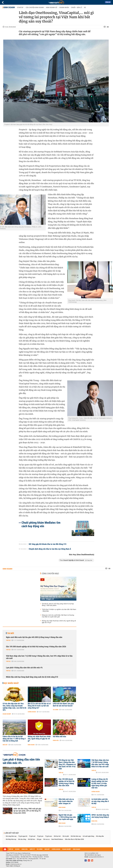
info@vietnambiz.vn (16, 864)
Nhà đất (5, 745)
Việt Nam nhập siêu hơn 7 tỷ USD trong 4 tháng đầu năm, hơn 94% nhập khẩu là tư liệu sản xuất (39, 657)
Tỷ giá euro (49, 836)
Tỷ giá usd (32, 836)
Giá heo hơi (57, 836)
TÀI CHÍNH (40, 849)
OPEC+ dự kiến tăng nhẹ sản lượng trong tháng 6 (100, 816)
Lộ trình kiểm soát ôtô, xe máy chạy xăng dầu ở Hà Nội (100, 801)
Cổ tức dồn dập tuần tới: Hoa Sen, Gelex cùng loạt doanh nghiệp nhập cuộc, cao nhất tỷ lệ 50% (14, 707)
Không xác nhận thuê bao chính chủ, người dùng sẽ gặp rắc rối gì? (59, 622)
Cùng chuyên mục (50, 574)
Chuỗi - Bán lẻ (76, 8)
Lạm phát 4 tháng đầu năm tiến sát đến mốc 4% (24, 668)
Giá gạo (39, 839)
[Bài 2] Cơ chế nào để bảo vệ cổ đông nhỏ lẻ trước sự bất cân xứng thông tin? (39, 706)
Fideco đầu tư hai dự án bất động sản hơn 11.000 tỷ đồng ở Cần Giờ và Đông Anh (14, 739)
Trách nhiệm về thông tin (13, 866)
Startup (20, 8)
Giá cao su (46, 839)
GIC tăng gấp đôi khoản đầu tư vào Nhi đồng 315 (48, 544)
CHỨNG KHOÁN (56, 849)
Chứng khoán (32, 712)
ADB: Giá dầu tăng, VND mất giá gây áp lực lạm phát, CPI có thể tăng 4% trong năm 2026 (27, 811)
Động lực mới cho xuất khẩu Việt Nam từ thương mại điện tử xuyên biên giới (58, 616)
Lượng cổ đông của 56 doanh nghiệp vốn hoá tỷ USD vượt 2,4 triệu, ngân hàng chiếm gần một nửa (100, 783)
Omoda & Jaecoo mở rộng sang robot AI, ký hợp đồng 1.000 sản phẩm (58, 605)
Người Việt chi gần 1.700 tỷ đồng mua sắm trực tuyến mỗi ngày (67, 817)
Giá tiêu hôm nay (76, 836)
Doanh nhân (64, 8)
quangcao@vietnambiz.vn (96, 857)
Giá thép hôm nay (11, 839)
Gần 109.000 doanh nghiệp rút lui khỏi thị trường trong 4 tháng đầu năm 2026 (36, 647)
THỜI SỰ (11, 849)
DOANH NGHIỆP (66, 849)
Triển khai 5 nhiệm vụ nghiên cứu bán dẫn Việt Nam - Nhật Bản (59, 610)
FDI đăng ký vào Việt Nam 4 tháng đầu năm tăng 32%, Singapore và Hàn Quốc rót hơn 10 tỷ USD (67, 764)
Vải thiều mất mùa (59, 737)
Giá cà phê (66, 836)
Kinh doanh (9, 7)
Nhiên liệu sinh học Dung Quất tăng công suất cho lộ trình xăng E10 (32, 677)
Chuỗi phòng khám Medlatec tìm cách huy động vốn (41, 524)
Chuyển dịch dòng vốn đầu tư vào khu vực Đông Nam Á (50, 549)
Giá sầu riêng (22, 839)
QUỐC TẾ (32, 849)
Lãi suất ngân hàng (88, 836)
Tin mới (10, 633)
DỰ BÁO (17, 849)
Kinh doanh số (52, 8)
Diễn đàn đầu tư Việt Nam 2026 (74, 839)
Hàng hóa (56, 740)
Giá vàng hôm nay (11, 836)
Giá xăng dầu (100, 836)
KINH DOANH (77, 849)
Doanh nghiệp (7, 714)
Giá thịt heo (31, 839)
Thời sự (8, 640)
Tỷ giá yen (40, 836)
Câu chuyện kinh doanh (35, 8)
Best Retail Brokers (57, 839)
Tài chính (56, 710)
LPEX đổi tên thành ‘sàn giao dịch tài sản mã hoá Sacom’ (63, 705)
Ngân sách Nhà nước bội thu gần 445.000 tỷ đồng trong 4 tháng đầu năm (34, 637)
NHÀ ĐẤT (47, 849)
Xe (85, 8)
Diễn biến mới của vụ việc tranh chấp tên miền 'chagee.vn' (57, 598)
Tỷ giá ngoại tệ (23, 836)
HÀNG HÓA (25, 849)
